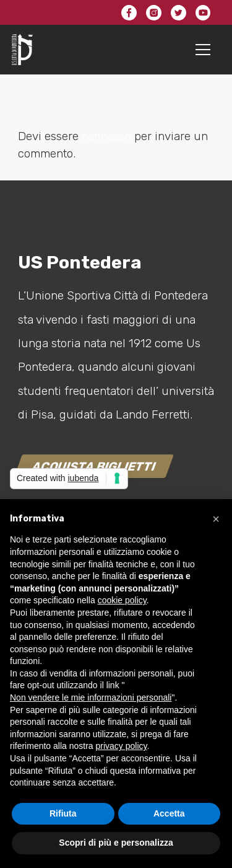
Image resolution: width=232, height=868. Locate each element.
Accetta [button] (169, 813)
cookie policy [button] (122, 600)
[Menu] (203, 50)
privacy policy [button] (122, 746)
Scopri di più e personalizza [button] (116, 843)
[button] (216, 519)
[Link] (22, 50)
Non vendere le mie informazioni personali (91, 697)
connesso (106, 136)
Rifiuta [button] (63, 813)
